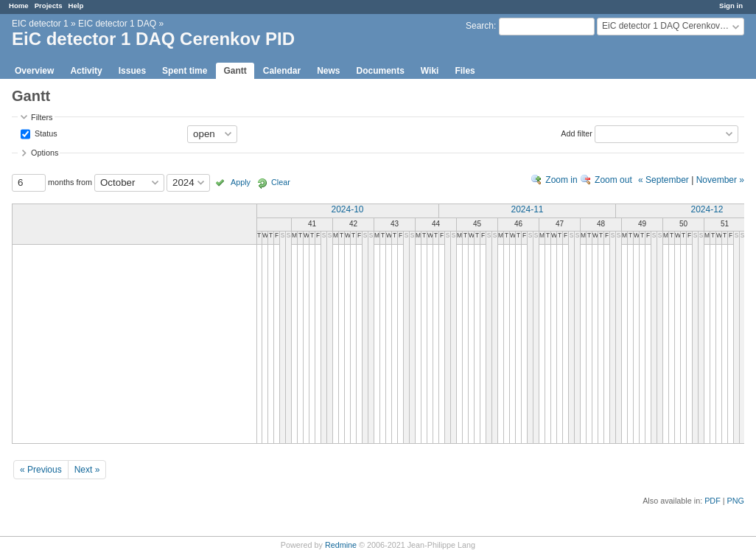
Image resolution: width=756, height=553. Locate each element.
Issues (132, 71)
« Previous (41, 470)
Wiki (430, 71)
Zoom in (561, 180)
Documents (381, 71)
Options (45, 153)
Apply (241, 182)
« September (664, 180)
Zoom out (613, 180)
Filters (42, 117)
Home (19, 6)
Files (465, 71)
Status (45, 133)
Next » (87, 470)
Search (480, 26)
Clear (281, 182)
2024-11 (527, 209)
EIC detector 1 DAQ (117, 24)
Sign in (731, 6)
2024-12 (707, 209)
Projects (49, 6)
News (328, 71)
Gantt (235, 71)
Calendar (282, 71)
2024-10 (347, 209)
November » (720, 180)
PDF (713, 501)
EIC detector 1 (40, 24)
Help (76, 6)
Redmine (341, 545)
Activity (86, 71)
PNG (736, 501)
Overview (34, 71)
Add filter (577, 133)
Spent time (185, 71)
